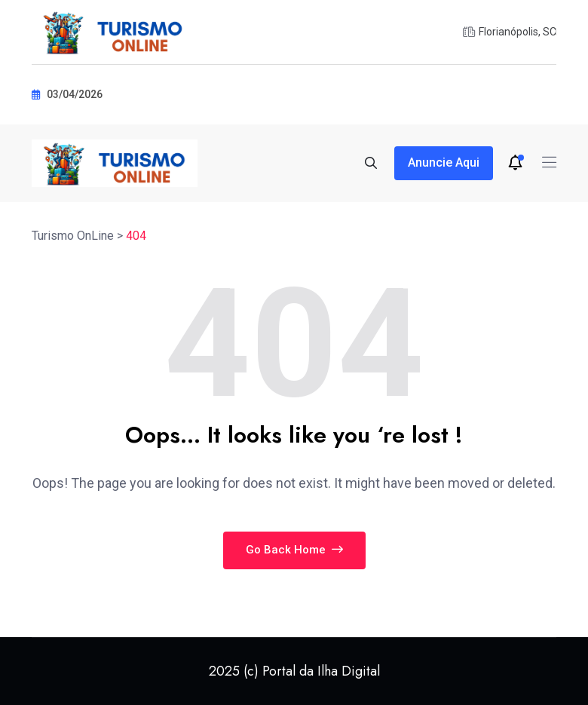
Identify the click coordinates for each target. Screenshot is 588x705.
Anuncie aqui (444, 162)
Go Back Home (294, 550)
